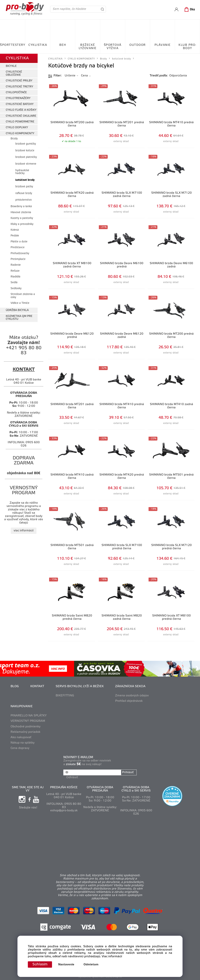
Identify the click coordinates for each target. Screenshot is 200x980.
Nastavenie (66, 965)
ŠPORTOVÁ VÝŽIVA (113, 47)
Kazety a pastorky (22, 218)
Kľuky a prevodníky (22, 224)
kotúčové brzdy (25, 180)
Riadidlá (15, 277)
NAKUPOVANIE (22, 706)
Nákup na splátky (23, 743)
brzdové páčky (24, 187)
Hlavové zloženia (21, 212)
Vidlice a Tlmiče (20, 303)
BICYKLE (11, 66)
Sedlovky (16, 289)
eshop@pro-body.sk (64, 811)
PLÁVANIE (163, 45)
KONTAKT (37, 686)
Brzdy (14, 139)
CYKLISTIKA (38, 45)
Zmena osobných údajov (132, 696)
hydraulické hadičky (22, 172)
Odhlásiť (72, 777)
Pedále (15, 236)
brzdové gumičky (26, 144)
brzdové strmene (26, 164)
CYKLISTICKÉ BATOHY (20, 104)
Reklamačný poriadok (25, 732)
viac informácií (24, 531)
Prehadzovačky (20, 253)
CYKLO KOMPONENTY (20, 134)
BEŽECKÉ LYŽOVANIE (88, 47)
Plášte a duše (19, 242)
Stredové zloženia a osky (23, 296)
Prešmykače (18, 259)
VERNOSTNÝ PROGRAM (28, 721)
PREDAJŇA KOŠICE (64, 787)
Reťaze (15, 271)
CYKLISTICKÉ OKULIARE (21, 116)
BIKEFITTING (65, 696)
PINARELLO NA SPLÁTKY (29, 716)
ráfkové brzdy (24, 193)
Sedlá (14, 283)
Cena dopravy (20, 748)
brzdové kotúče (25, 151)
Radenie (16, 265)
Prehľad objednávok (129, 701)
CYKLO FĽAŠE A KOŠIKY (21, 110)
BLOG (15, 686)
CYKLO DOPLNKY (17, 128)
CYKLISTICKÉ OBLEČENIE (14, 73)
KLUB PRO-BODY (187, 47)
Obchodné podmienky (26, 727)
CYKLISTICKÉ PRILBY (19, 81)
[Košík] (189, 10)
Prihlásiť (128, 772)
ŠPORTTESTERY (13, 45)
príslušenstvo (24, 200)
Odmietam (91, 965)
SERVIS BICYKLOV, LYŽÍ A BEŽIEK (80, 686)
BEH (63, 45)
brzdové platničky (26, 157)
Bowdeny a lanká (21, 206)
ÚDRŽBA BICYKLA (17, 310)
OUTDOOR (138, 45)
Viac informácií (112, 957)
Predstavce (18, 248)
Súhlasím (40, 964)
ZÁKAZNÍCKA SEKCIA (130, 686)
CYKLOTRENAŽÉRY (18, 98)
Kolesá (15, 230)
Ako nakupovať (21, 737)
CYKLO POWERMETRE (20, 122)
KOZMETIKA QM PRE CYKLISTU (19, 318)
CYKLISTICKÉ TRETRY (19, 87)
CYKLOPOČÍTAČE (16, 93)
